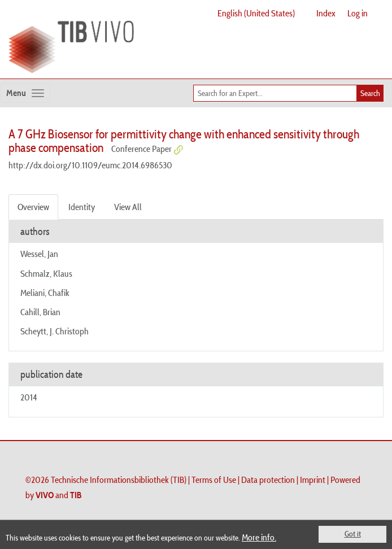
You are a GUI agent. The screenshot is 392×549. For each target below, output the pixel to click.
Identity (82, 207)
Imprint (313, 480)
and (59, 495)
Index (326, 13)
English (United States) (256, 13)
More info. (259, 537)
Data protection (268, 480)
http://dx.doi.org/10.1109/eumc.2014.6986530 (90, 165)
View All (128, 207)
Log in (358, 13)
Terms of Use (214, 480)
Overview (33, 207)
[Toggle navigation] (25, 93)
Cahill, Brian (40, 312)
